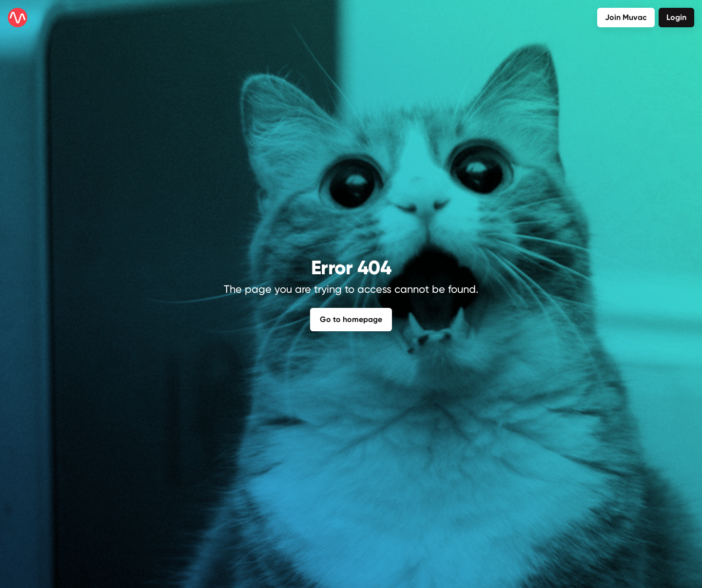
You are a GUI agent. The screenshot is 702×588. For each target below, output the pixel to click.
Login (676, 17)
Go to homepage (351, 319)
